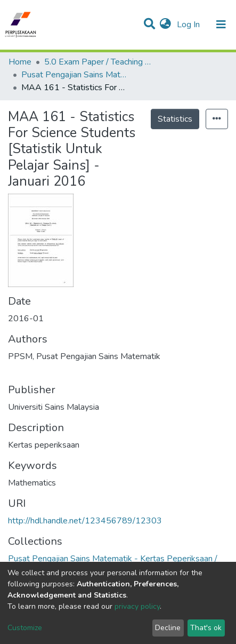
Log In (189, 25)
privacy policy (137, 606)
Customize (25, 628)
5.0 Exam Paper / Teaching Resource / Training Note (97, 62)
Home (20, 62)
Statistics (175, 119)
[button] (165, 25)
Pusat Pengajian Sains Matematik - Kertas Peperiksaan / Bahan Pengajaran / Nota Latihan (75, 75)
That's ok (206, 628)
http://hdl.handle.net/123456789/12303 (85, 521)
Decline (168, 628)
